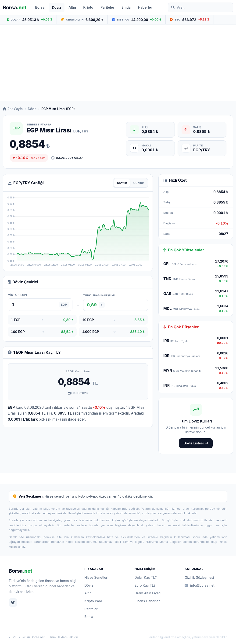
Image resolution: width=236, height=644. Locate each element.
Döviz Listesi (196, 443)
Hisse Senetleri (96, 577)
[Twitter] (13, 602)
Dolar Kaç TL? (146, 577)
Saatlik (122, 183)
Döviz (57, 7)
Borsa (40, 7)
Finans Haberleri (148, 601)
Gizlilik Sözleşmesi (199, 577)
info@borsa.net (199, 585)
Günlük (138, 183)
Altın (72, 7)
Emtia (126, 7)
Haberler (145, 7)
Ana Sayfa (13, 109)
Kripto (88, 7)
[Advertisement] (118, 63)
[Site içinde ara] (203, 7)
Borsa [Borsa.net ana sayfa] (15, 7)
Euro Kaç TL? (145, 585)
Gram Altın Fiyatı (148, 593)
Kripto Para (93, 601)
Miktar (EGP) (17, 295)
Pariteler (107, 7)
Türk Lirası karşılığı (99, 295)
